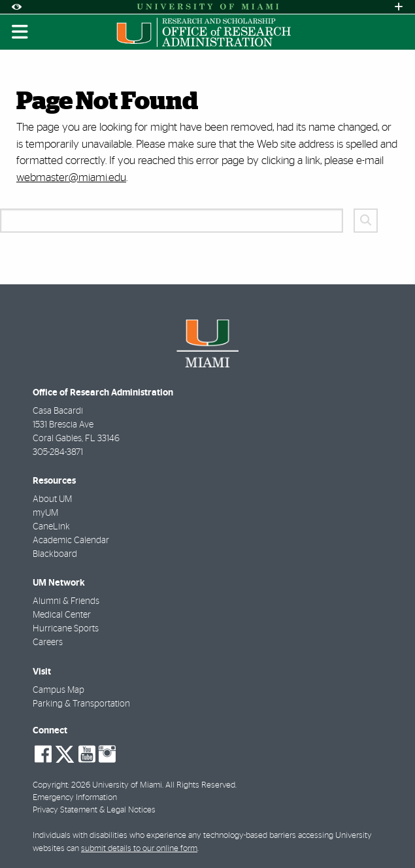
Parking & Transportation (81, 704)
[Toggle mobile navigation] (20, 32)
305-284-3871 (58, 452)
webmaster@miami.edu (71, 177)
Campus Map (58, 690)
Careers (48, 643)
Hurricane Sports (66, 629)
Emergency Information (75, 798)
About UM (52, 499)
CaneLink (51, 527)
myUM (45, 513)
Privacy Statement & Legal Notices (94, 810)
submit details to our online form (139, 849)
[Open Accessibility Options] (16, 7)
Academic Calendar (71, 541)
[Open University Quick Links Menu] (399, 7)
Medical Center (62, 615)
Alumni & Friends (66, 601)
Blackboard (55, 554)
